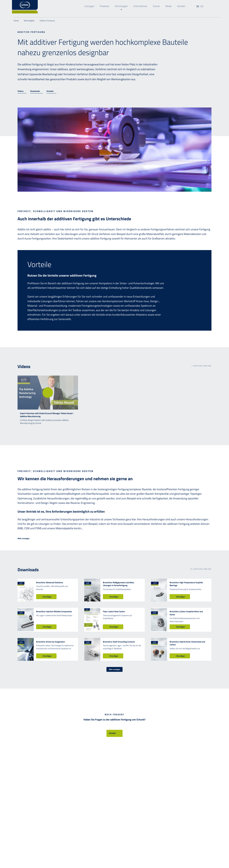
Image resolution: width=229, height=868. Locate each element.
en (202, 6)
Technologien (121, 6)
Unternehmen (140, 6)
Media (169, 6)
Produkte (104, 6)
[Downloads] (36, 91)
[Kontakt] (52, 91)
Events (156, 6)
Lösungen (89, 6)
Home (16, 21)
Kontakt (181, 6)
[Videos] (22, 91)
